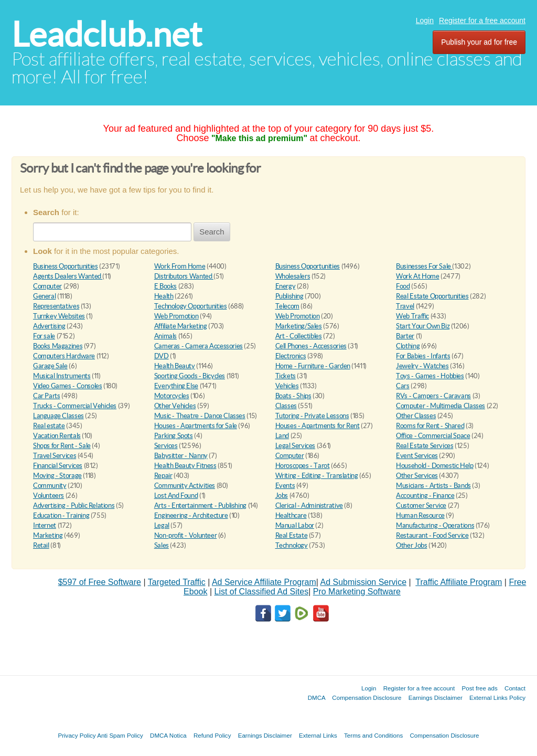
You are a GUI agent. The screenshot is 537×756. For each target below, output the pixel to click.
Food (403, 286)
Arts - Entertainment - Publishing (200, 505)
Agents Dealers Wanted (68, 276)
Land (282, 436)
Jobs (282, 496)
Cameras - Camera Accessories (198, 346)
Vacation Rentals (57, 436)
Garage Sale (50, 366)
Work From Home (180, 266)
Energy (286, 286)
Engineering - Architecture (191, 515)
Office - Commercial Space (433, 436)
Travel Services (55, 456)
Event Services (417, 456)
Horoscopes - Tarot (303, 466)
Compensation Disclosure (367, 698)
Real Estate (292, 535)
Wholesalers (293, 276)
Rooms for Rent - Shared (430, 426)
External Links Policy (497, 698)
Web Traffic (412, 316)
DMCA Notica (168, 735)
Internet (45, 525)
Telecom (287, 306)
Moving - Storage (57, 476)
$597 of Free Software (100, 582)
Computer (47, 286)
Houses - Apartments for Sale (196, 426)
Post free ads (479, 688)
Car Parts (47, 396)
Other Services (417, 476)
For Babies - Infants (423, 356)
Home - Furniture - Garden (313, 366)
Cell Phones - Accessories (311, 346)
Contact (515, 688)
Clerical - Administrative (309, 505)
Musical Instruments (62, 376)
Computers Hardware (64, 356)
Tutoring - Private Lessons (312, 416)
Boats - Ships (293, 396)
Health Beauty (175, 366)
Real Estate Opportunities (432, 296)
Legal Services (296, 446)
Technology (292, 545)
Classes (286, 406)
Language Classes (58, 416)
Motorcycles (172, 396)
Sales (162, 545)
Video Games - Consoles (67, 386)
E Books (165, 286)
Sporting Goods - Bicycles (190, 376)
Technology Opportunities (191, 306)
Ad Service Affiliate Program (264, 582)
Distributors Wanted (184, 276)
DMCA (317, 698)
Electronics (291, 356)
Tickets (286, 376)
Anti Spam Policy (120, 735)
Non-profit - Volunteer (185, 535)
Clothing (408, 346)
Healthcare (291, 515)
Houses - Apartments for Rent (318, 426)
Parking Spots (174, 436)
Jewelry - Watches (422, 366)
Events (285, 486)
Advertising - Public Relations (74, 505)
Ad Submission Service (364, 582)
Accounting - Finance (425, 496)
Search (212, 232)
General (44, 296)
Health (164, 296)
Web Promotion (176, 316)
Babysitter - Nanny (181, 456)
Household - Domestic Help (434, 466)
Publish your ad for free (479, 42)
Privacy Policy (77, 735)
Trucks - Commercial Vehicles (75, 406)
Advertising (49, 326)
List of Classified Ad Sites (261, 592)
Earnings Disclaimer (436, 698)
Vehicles (287, 386)
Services (166, 446)
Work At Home (417, 276)
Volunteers (49, 496)
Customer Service (421, 505)
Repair (163, 476)
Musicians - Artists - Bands (433, 486)
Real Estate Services (425, 446)
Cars (402, 386)
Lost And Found (176, 496)
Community (50, 486)
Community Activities (185, 486)
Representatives (56, 306)
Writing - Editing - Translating (317, 476)
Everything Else (176, 386)
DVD (162, 356)
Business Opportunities (65, 266)
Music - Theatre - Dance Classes (200, 416)
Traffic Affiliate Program (459, 582)
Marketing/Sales (299, 326)
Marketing (48, 535)
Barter (405, 336)
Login (425, 20)
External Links (318, 735)
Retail (41, 545)
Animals (165, 336)
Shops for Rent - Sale (62, 446)
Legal (162, 525)
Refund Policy (212, 735)
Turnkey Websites (59, 316)
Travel (405, 306)
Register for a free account (482, 20)
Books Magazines (58, 346)
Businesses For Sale (424, 266)
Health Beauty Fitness (185, 466)
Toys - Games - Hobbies (430, 376)
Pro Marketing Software (357, 592)
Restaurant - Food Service (432, 535)
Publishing (289, 296)
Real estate (49, 426)
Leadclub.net (107, 34)
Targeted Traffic (177, 582)
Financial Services (58, 466)
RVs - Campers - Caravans (433, 396)
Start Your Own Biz (423, 326)
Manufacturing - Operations (435, 525)
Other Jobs (411, 545)
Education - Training (61, 515)
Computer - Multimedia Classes (441, 406)
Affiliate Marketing (181, 326)
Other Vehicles (175, 406)
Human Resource (420, 515)
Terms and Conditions (373, 735)
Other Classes (416, 416)
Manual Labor (295, 525)
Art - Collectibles (299, 336)
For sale (44, 336)
